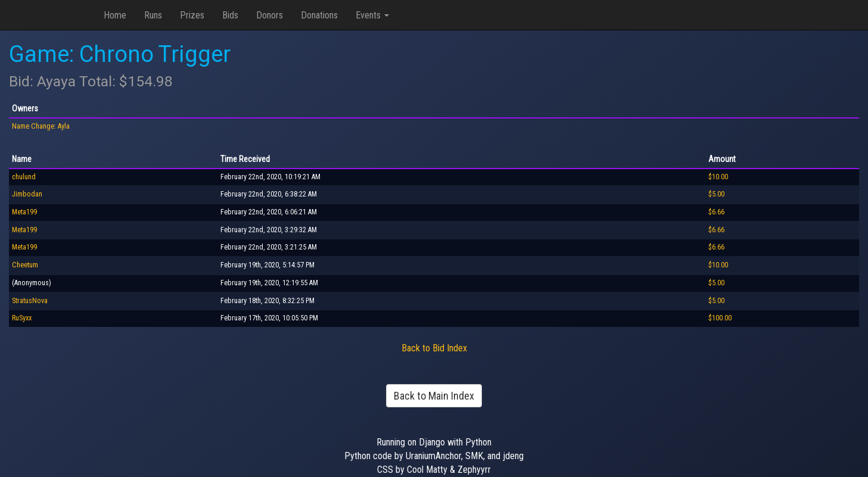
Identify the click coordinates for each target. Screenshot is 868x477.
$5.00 (716, 194)
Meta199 (24, 212)
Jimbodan (27, 194)
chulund (24, 177)
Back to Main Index (434, 396)
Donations (319, 15)
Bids (230, 15)
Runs (153, 15)
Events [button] (372, 15)
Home (115, 15)
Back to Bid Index (434, 348)
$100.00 (720, 318)
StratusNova (30, 301)
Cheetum (25, 265)
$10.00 (718, 177)
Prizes (192, 15)
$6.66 (716, 212)
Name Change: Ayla (41, 126)
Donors (270, 15)
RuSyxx (22, 318)
